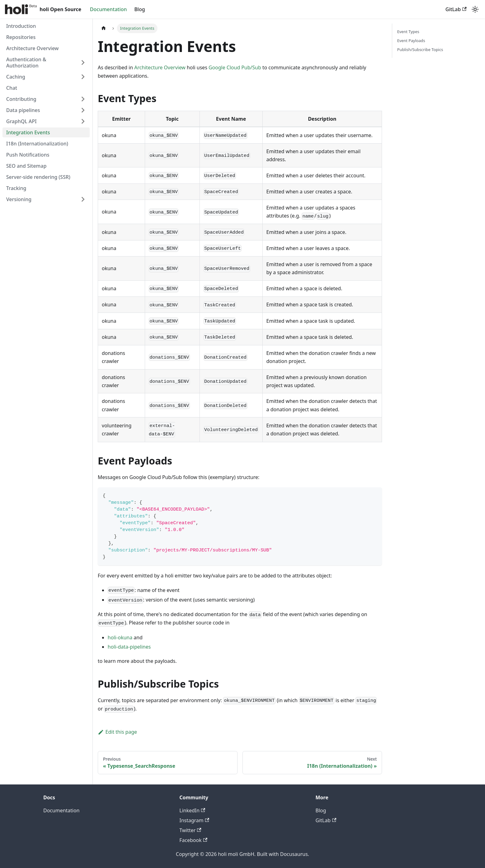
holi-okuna (120, 637)
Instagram (194, 820)
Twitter (190, 830)
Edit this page (117, 732)
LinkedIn (192, 810)
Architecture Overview (160, 67)
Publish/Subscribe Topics (420, 50)
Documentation (108, 9)
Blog (139, 9)
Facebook (193, 840)
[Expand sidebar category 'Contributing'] (83, 99)
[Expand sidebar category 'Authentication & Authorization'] (83, 63)
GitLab (456, 9)
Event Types (408, 32)
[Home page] (104, 28)
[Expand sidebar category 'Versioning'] (83, 199)
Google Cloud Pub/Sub (235, 67)
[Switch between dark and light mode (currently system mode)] (475, 9)
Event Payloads (411, 41)
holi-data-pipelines (129, 647)
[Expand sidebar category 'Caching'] (83, 77)
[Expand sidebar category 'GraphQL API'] (83, 121)
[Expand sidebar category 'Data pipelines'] (83, 110)
